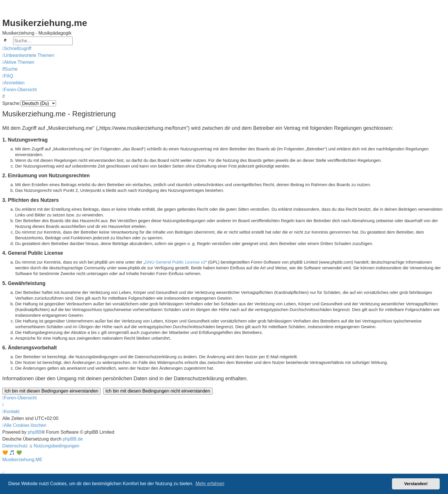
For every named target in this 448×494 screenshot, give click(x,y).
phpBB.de (73, 439)
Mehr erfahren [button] (210, 484)
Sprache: (11, 103)
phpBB (35, 432)
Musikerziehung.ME (22, 460)
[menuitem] (28, 55)
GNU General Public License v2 (175, 262)
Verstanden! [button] (416, 484)
